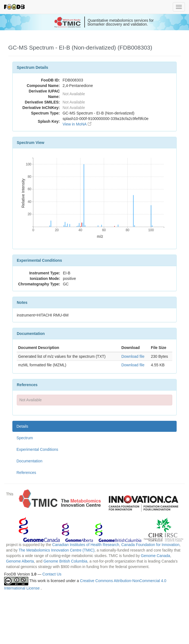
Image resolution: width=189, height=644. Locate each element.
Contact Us (52, 574)
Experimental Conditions (37, 449)
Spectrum (25, 438)
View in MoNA (77, 124)
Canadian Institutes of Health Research (86, 545)
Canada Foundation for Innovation (150, 545)
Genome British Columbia (65, 561)
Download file (133, 356)
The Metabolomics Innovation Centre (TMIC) (57, 550)
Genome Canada (156, 556)
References (26, 473)
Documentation (29, 461)
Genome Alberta (20, 561)
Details (22, 426)
